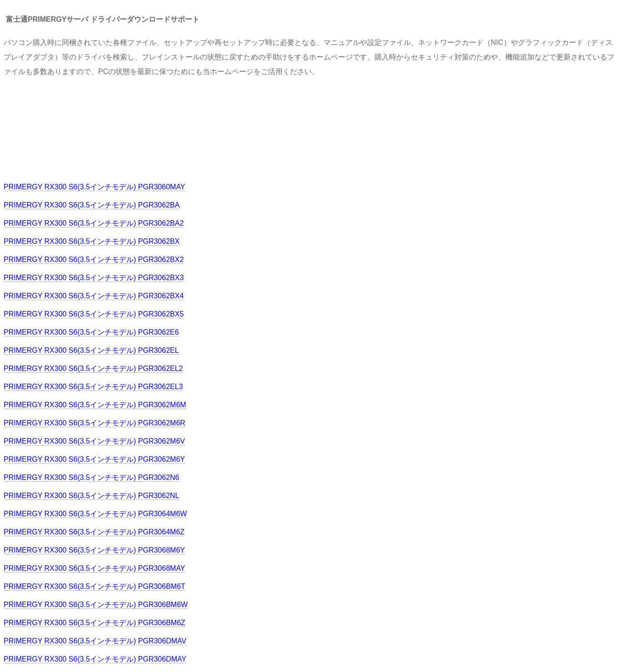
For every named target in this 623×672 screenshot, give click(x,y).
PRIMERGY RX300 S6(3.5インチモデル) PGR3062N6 (92, 477)
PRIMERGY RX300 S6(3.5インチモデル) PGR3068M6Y (94, 550)
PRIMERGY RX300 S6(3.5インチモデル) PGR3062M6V (94, 441)
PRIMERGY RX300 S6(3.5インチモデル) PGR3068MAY (95, 568)
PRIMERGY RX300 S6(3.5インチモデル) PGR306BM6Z (95, 623)
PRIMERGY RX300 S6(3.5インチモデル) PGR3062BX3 (94, 278)
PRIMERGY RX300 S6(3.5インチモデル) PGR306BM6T (95, 586)
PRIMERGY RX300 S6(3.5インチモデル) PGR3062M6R (95, 423)
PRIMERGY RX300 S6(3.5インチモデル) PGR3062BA (92, 205)
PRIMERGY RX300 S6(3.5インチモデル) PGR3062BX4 (94, 296)
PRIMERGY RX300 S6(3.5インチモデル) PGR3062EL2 (93, 368)
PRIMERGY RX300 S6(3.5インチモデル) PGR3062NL (92, 496)
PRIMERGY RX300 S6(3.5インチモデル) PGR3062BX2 (94, 259)
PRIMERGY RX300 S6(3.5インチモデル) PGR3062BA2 (94, 223)
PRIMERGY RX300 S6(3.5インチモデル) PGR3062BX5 (94, 314)
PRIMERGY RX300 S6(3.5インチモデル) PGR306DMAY (95, 659)
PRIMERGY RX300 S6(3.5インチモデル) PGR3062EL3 (93, 387)
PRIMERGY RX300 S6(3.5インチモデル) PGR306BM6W (96, 605)
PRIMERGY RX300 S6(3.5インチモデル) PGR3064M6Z (94, 532)
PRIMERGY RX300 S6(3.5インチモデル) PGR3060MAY (95, 187)
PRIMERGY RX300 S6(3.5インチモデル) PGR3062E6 (91, 332)
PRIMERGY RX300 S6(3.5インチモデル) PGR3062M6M (95, 405)
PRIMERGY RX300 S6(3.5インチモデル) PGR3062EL (91, 350)
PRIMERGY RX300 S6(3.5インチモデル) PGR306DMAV (95, 641)
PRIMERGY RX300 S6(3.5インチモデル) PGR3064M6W (95, 514)
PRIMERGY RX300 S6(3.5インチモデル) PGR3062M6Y (94, 459)
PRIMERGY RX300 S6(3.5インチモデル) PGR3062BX (92, 241)
